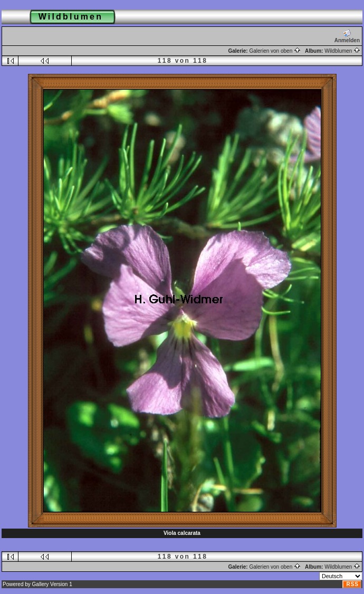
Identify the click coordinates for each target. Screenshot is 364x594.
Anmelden (347, 36)
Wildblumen (342, 51)
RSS (352, 584)
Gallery (41, 584)
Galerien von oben (275, 51)
